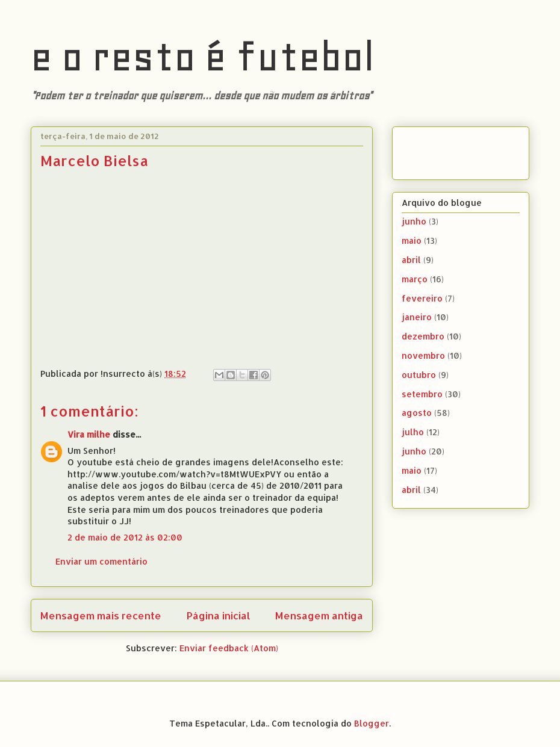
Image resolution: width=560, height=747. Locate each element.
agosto (417, 413)
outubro (419, 375)
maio (412, 240)
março (415, 279)
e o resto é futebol (203, 57)
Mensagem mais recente (101, 615)
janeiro (417, 317)
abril (411, 260)
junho (414, 221)
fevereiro (422, 298)
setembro (422, 394)
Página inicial (219, 615)
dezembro (423, 336)
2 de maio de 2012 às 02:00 (125, 537)
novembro (423, 355)
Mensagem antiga (319, 615)
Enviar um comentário (101, 561)
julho (413, 432)
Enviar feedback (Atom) (229, 648)
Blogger (372, 723)
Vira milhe (89, 434)
